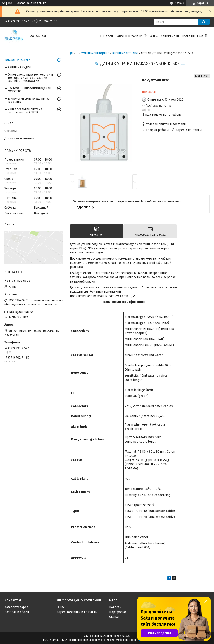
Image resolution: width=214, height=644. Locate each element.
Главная (107, 36)
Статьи (114, 617)
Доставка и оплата (19, 138)
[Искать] (204, 22)
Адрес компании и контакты (77, 612)
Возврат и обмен (17, 612)
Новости (115, 607)
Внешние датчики (125, 53)
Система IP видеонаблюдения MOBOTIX (29, 90)
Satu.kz (126, 636)
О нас (154, 36)
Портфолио (118, 612)
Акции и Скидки (19, 67)
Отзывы (11, 131)
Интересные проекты (178, 36)
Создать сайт (24, 3)
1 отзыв (180, 3)
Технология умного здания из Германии (29, 100)
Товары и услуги (129, 36)
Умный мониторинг (95, 53)
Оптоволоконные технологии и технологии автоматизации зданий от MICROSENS (30, 78)
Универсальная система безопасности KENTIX (25, 111)
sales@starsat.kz (21, 312)
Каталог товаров (16, 607)
